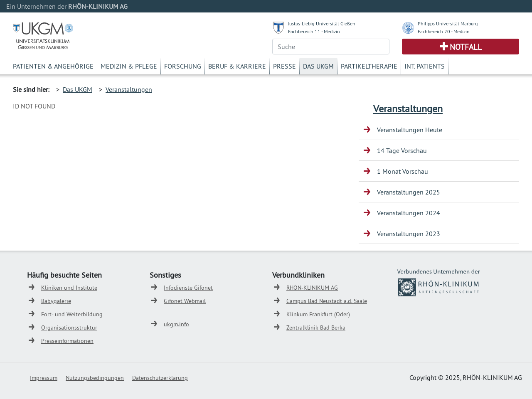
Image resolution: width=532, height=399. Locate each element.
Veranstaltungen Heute (410, 130)
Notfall (466, 47)
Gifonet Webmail (185, 301)
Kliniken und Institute (69, 288)
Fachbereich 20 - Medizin (444, 31)
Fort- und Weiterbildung (72, 314)
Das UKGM (318, 66)
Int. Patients (425, 66)
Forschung (183, 66)
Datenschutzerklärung (160, 378)
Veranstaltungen (129, 89)
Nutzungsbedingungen (95, 378)
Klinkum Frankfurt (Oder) (318, 314)
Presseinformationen (67, 341)
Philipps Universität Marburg (448, 23)
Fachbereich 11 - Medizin (314, 31)
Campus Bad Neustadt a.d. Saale (327, 301)
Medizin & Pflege (129, 66)
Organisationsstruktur (69, 328)
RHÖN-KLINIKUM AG (312, 288)
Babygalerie (56, 301)
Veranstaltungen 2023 (409, 234)
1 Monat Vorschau (403, 171)
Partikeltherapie (369, 66)
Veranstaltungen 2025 (409, 192)
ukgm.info (176, 324)
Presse (284, 66)
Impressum (44, 378)
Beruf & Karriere (237, 66)
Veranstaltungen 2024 (409, 213)
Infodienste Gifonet (188, 288)
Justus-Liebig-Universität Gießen (322, 23)
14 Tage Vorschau (402, 150)
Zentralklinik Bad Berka (316, 328)
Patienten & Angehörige (53, 66)
